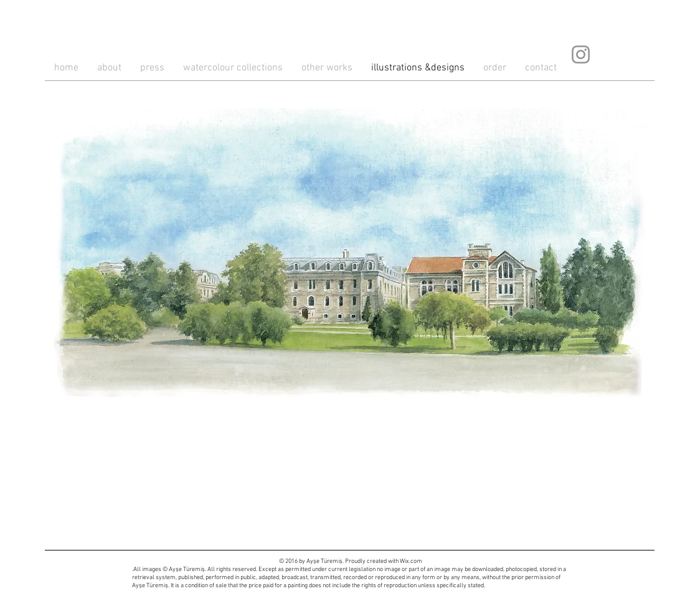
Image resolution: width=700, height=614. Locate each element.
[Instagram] (581, 54)
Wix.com (411, 561)
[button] (350, 253)
